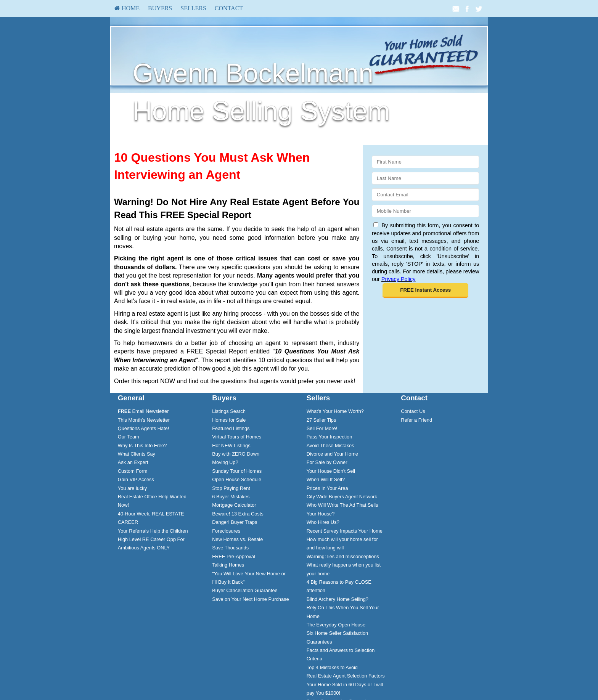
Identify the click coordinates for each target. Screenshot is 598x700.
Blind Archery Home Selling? (338, 599)
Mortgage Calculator (234, 505)
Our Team (129, 437)
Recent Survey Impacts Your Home (345, 531)
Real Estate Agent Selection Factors (346, 676)
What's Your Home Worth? (335, 411)
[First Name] (425, 162)
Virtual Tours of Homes (237, 437)
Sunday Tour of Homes (237, 471)
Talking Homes (228, 565)
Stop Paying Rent (231, 488)
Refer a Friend (416, 420)
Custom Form (133, 471)
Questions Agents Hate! (143, 428)
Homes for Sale (229, 420)
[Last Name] (425, 178)
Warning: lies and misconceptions (343, 556)
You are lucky (132, 488)
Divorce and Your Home (332, 454)
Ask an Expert (133, 462)
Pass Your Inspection (330, 437)
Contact (229, 8)
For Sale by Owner (327, 462)
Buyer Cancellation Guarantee (245, 590)
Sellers (193, 8)
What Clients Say (137, 454)
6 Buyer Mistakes (231, 497)
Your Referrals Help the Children (153, 531)
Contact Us (413, 411)
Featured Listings (231, 428)
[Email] (425, 195)
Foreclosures (226, 531)
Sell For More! (322, 428)
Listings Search (229, 411)
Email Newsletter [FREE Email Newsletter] (143, 411)
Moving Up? (225, 462)
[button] (425, 291)
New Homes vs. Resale (237, 539)
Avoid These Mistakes (330, 446)
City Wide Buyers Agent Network (342, 497)
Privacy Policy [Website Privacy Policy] (399, 279)
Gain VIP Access (136, 479)
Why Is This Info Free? (142, 446)
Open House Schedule (237, 479)
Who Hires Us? (323, 522)
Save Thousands (230, 548)
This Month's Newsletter (144, 420)
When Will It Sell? (326, 479)
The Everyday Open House (336, 625)
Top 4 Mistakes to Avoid (332, 667)
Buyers (160, 8)
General (131, 398)
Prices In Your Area (327, 488)
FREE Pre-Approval (233, 556)
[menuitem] (127, 8)
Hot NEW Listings (231, 446)
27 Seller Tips (322, 420)
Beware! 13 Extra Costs (238, 514)
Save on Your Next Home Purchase (250, 599)
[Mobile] (425, 211)
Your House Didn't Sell (331, 471)
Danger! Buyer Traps (235, 522)
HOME (127, 8)
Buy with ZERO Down (236, 454)
